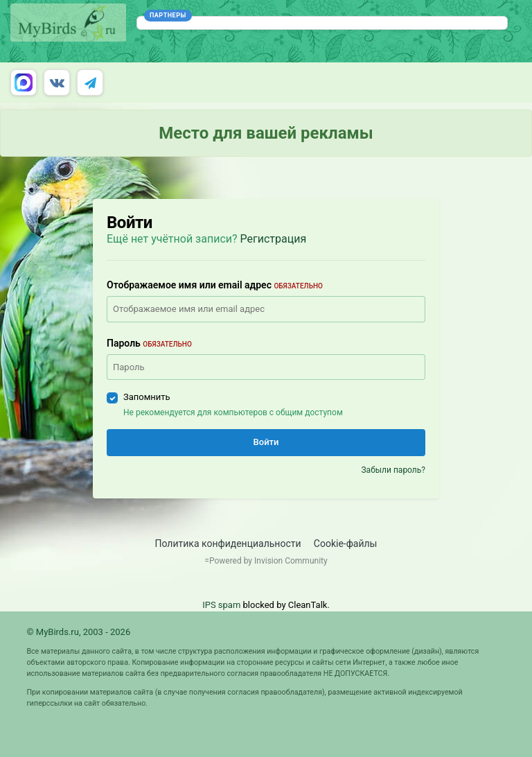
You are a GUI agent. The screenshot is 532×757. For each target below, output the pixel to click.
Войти (266, 442)
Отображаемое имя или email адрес (215, 285)
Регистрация (274, 239)
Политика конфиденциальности (228, 543)
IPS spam (221, 605)
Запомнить (147, 397)
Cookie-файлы (346, 543)
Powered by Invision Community (268, 561)
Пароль (149, 343)
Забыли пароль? (393, 470)
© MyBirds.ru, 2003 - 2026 (78, 632)
